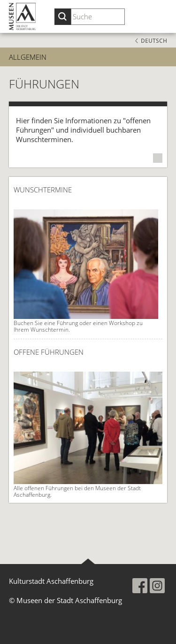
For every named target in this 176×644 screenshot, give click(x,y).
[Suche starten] (63, 17)
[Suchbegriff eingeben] (98, 17)
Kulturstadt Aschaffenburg (51, 581)
